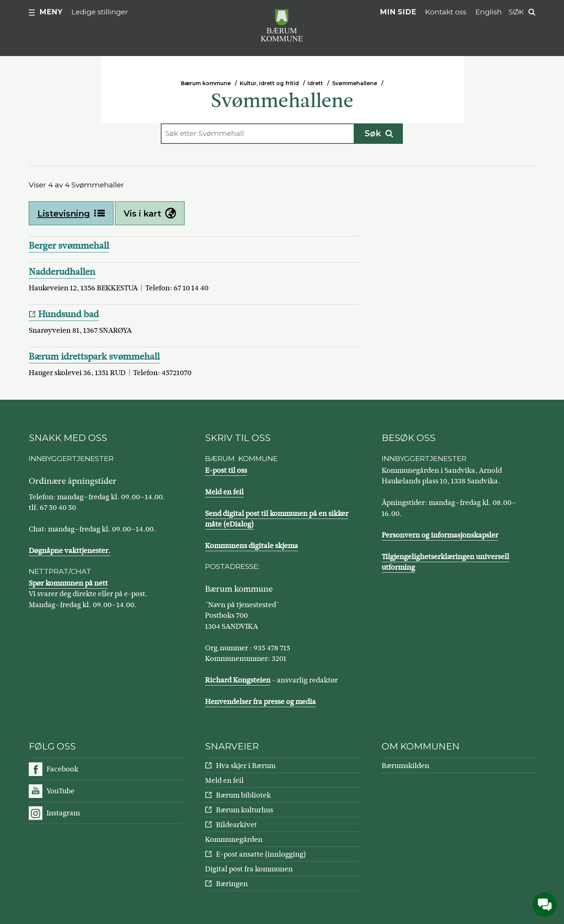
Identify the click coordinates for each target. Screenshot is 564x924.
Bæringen (232, 884)
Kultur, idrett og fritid (269, 83)
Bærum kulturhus (245, 810)
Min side (398, 12)
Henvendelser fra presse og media (260, 702)
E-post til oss (226, 470)
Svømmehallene (355, 83)
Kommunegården (234, 839)
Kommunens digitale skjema (252, 546)
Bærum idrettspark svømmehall (94, 357)
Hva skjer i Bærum (246, 766)
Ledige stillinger (100, 12)
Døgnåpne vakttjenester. (70, 551)
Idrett (315, 83)
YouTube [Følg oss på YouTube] (61, 791)
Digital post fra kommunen (249, 869)
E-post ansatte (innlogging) (261, 854)
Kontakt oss (446, 12)
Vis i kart (150, 213)
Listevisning (71, 213)
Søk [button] (516, 12)
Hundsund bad (68, 314)
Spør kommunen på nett (68, 583)
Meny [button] (51, 12)
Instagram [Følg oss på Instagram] (63, 813)
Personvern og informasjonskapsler (440, 535)
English (489, 12)
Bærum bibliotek (243, 795)
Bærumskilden (406, 766)
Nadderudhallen (62, 272)
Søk (379, 133)
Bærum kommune (206, 83)
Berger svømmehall (69, 246)
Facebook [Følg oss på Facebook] (62, 769)
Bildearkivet (236, 825)
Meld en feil (224, 492)
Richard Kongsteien (238, 680)
